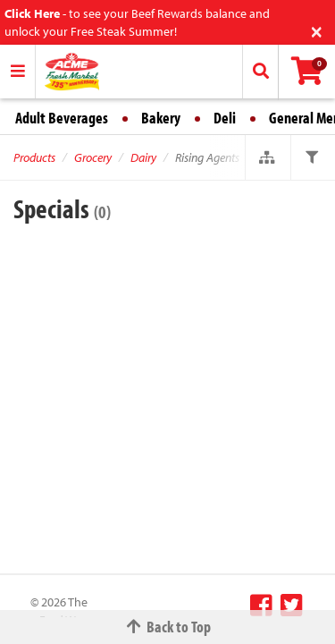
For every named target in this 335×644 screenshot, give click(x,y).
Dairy (143, 157)
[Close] (317, 30)
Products (34, 157)
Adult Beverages (62, 118)
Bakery (161, 118)
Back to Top (168, 627)
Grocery (93, 157)
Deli (225, 118)
